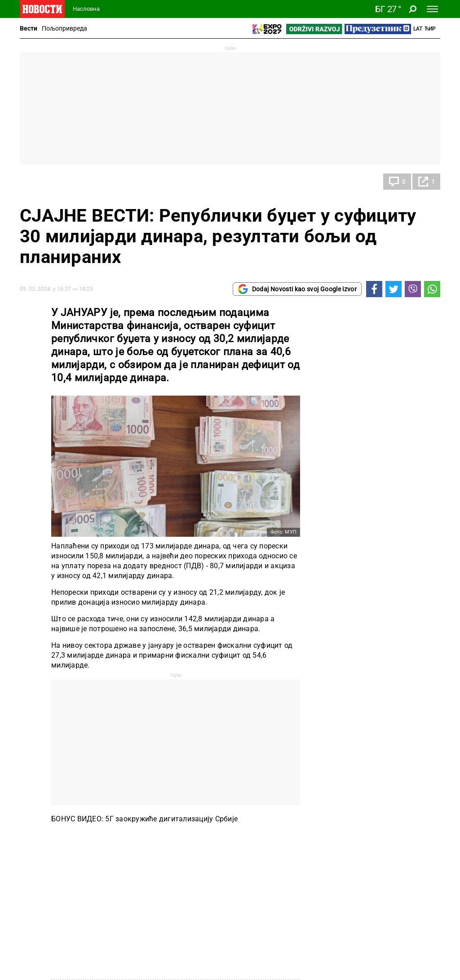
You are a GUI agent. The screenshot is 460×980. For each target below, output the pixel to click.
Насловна (86, 9)
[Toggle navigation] (432, 9)
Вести (29, 28)
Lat (418, 29)
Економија (46, 182)
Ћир (430, 29)
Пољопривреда (64, 28)
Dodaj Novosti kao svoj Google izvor (297, 289)
